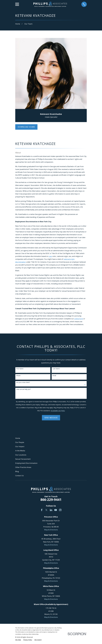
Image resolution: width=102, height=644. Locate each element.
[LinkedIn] (51, 510)
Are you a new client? (23, 382)
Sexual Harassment (23, 459)
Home (18, 438)
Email (54, 376)
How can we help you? (23, 389)
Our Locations (21, 455)
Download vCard (26, 127)
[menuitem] (18, 640)
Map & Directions (51, 530)
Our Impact (20, 446)
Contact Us (19, 476)
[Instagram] (60, 510)
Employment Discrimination (26, 463)
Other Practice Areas (23, 467)
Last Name (56, 369)
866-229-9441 (51, 500)
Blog (17, 471)
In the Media (20, 451)
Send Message (51, 418)
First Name (20, 369)
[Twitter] (46, 510)
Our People (20, 442)
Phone (18, 376)
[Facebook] (42, 510)
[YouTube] (56, 510)
